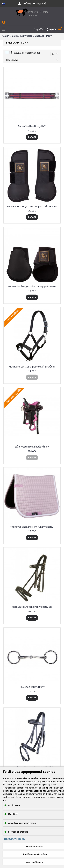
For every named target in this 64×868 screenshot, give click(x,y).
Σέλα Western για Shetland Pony (32, 447)
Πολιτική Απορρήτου (15, 839)
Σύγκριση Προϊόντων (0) (27, 53)
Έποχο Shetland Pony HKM (32, 126)
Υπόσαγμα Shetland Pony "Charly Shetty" (32, 527)
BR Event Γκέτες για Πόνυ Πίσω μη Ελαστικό (32, 286)
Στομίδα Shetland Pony (32, 687)
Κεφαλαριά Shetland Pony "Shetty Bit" (32, 607)
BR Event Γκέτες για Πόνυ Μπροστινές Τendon (32, 206)
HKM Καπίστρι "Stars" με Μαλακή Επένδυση (32, 367)
